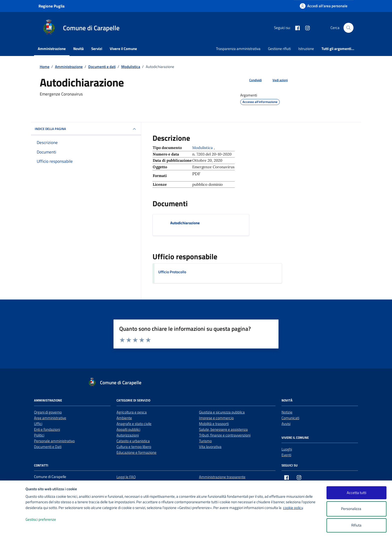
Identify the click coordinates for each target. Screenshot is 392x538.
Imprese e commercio (216, 418)
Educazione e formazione (136, 452)
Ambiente (124, 418)
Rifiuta (356, 525)
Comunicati (290, 418)
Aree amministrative (50, 418)
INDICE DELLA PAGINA (86, 129)
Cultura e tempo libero (134, 447)
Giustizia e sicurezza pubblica (222, 412)
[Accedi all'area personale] (324, 6)
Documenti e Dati (48, 447)
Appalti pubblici (128, 429)
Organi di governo (48, 412)
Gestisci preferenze (46, 520)
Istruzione (306, 49)
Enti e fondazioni (47, 429)
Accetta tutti (356, 493)
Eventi (286, 455)
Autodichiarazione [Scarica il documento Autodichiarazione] (185, 223)
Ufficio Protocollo (172, 272)
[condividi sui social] (251, 80)
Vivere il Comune (123, 49)
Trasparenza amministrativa (238, 49)
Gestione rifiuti (279, 49)
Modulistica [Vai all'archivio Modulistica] (203, 148)
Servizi (97, 49)
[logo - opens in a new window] (13, 529)
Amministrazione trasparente (222, 477)
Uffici (38, 424)
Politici (39, 435)
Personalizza (356, 509)
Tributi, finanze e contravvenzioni (225, 435)
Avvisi (286, 424)
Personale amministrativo (54, 441)
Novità (78, 49)
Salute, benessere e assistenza (223, 429)
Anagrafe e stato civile (134, 424)
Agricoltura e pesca (132, 412)
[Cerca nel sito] (348, 28)
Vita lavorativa (210, 447)
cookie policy (293, 508)
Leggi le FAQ (126, 477)
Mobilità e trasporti (214, 424)
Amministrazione (52, 49)
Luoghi (287, 449)
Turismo (205, 441)
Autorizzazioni (128, 435)
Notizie (287, 412)
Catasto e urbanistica (133, 441)
